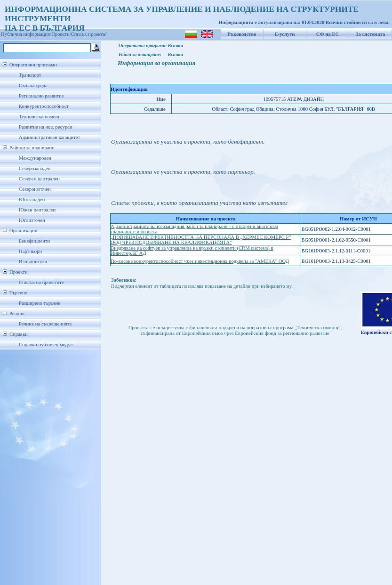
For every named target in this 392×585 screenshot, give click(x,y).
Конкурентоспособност (44, 106)
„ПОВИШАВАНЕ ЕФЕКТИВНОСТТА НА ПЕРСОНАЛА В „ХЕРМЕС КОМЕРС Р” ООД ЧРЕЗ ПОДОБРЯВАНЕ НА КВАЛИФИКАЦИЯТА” (201, 240)
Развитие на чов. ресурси (46, 127)
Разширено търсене (40, 303)
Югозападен (32, 199)
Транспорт (30, 75)
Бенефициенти (34, 241)
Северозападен (35, 168)
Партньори (30, 251)
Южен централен (37, 210)
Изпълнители (33, 262)
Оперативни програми (33, 65)
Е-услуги (285, 34)
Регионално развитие (41, 96)
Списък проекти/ (89, 34)
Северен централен (39, 179)
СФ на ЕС (328, 34)
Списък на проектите (41, 282)
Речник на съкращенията (45, 324)
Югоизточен (32, 220)
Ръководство (242, 34)
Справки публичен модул (46, 345)
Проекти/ (61, 34)
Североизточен (35, 189)
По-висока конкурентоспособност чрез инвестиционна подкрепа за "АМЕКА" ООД (200, 261)
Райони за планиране (32, 148)
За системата (370, 34)
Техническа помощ (39, 117)
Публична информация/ (26, 34)
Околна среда (33, 85)
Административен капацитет (49, 137)
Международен (35, 158)
